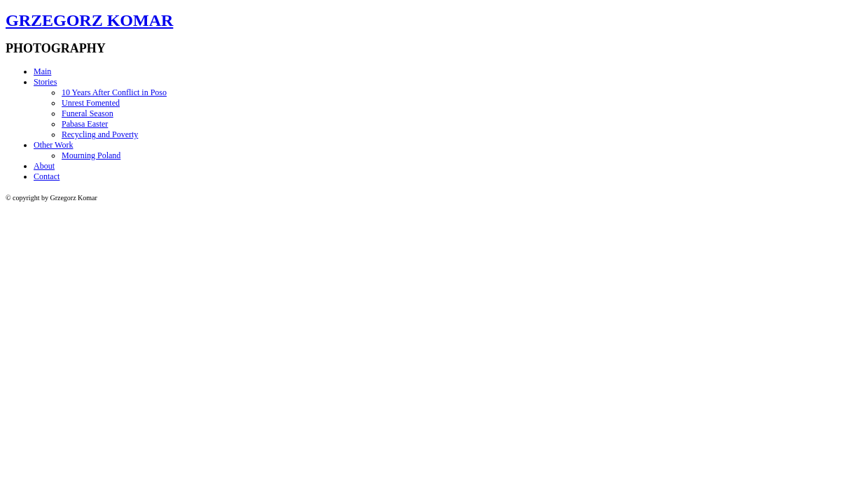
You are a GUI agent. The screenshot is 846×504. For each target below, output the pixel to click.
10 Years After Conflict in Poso (114, 92)
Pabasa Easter (85, 124)
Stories (45, 82)
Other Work (53, 145)
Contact (47, 176)
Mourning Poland (91, 155)
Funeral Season (88, 113)
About (44, 166)
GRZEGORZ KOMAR (89, 20)
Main (42, 71)
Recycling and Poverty (100, 134)
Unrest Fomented (91, 103)
